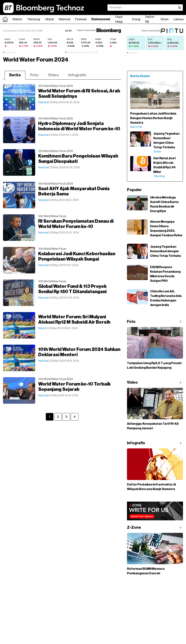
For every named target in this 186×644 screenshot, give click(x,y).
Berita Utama (140, 76)
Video (53, 75)
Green (165, 19)
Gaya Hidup (119, 19)
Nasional (64, 19)
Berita (15, 75)
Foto (34, 75)
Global (49, 19)
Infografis (77, 75)
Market (17, 19)
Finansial (81, 19)
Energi (136, 19)
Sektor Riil (150, 19)
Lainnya (179, 19)
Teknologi (34, 19)
